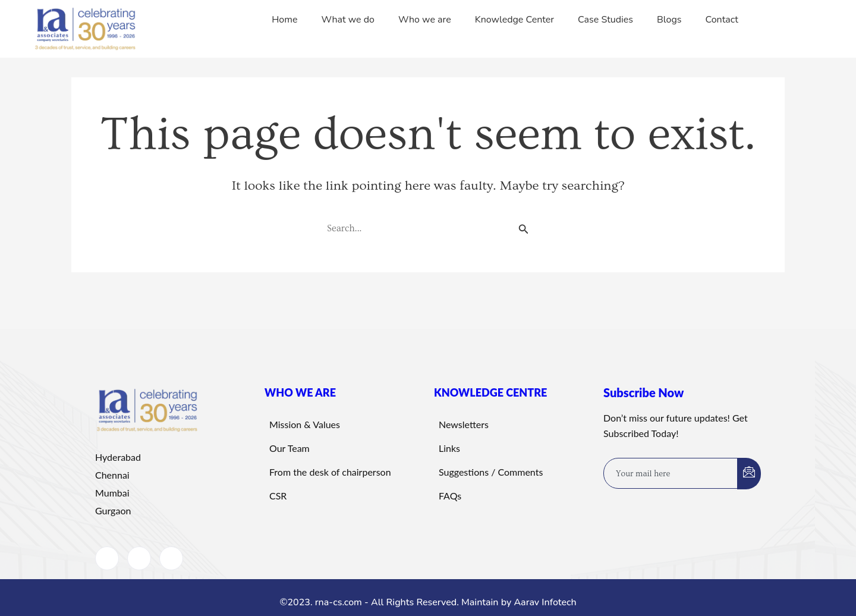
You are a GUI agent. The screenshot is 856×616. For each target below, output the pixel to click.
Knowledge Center (514, 20)
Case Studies (605, 20)
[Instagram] (171, 558)
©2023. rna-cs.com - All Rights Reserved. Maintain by (396, 602)
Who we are (425, 20)
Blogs (669, 20)
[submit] (749, 474)
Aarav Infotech (545, 602)
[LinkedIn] (139, 558)
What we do (348, 20)
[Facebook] (107, 558)
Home (284, 20)
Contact (722, 20)
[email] (671, 473)
